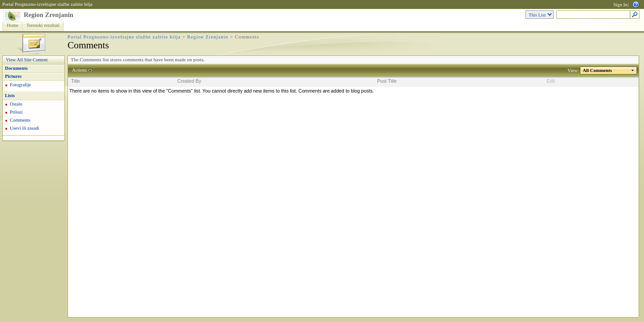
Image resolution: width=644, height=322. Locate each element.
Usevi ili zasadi (25, 128)
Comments (20, 120)
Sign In (620, 5)
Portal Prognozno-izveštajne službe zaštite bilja (47, 4)
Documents (16, 68)
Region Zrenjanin (49, 15)
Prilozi (16, 112)
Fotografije (20, 85)
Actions (80, 70)
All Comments (597, 70)
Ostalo (16, 104)
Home (13, 25)
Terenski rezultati (43, 25)
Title (76, 81)
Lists (10, 95)
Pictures (13, 76)
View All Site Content (27, 60)
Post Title (387, 81)
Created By (189, 81)
